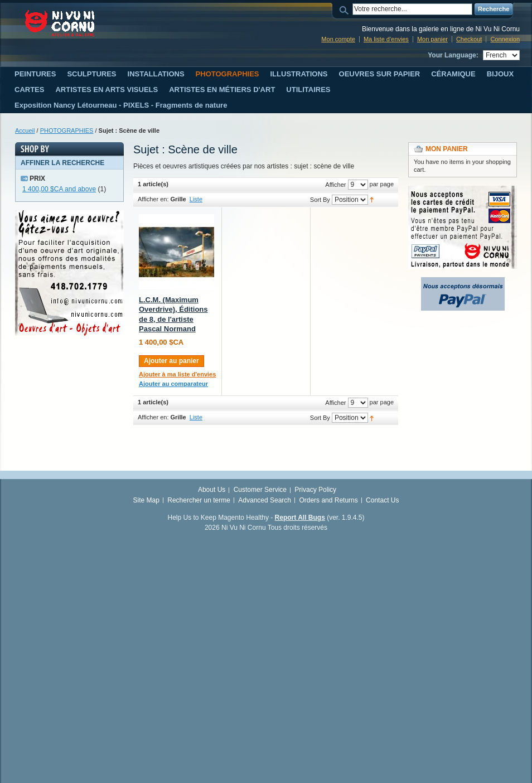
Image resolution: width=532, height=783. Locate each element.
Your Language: (453, 55)
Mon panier (432, 39)
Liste (196, 199)
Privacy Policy (315, 490)
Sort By (320, 200)
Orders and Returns (328, 500)
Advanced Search (265, 500)
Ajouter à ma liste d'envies (177, 374)
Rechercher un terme (199, 500)
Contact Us (382, 500)
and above (59, 189)
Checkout (469, 39)
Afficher (335, 185)
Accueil (25, 130)
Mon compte (338, 39)
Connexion (505, 39)
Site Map (146, 500)
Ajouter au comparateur (173, 384)
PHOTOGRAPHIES (67, 130)
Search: (346, 9)
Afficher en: (153, 199)
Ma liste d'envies (386, 39)
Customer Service (260, 490)
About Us (212, 490)
